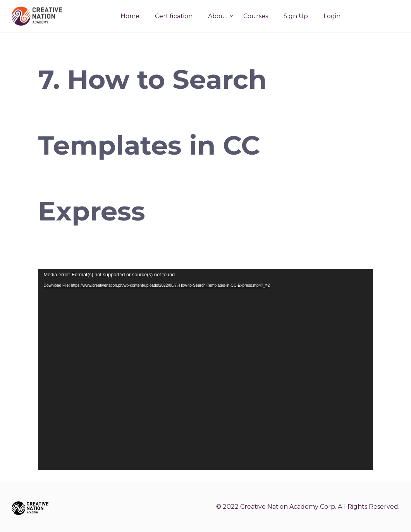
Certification (174, 16)
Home (130, 16)
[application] (206, 370)
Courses (256, 16)
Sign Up (296, 16)
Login (332, 16)
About (218, 16)
